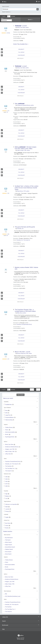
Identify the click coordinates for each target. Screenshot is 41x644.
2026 (7, 477)
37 (8, 111)
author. (23, 27)
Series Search (8, 554)
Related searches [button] (8, 531)
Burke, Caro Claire (9, 445)
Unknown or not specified (11, 504)
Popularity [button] (6, 491)
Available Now (9, 405)
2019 (7, 484)
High (6, 494)
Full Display (13, 52)
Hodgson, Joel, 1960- (10, 449)
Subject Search (9, 545)
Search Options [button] (7, 12)
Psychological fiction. (10, 437)
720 (7, 112)
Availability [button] (6, 402)
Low (6, 498)
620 (7, 236)
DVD (6, 413)
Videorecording (9, 420)
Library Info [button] (20, 617)
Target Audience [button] (7, 501)
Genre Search (8, 552)
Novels (7, 528)
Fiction (7, 526)
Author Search (8, 542)
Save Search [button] (20, 395)
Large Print (8, 415)
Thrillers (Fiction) (9, 427)
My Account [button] (20, 625)
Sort (2, 19)
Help (3, 629)
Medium (7, 496)
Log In (39, 2)
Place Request (13, 55)
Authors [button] (6, 442)
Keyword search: (6, 6)
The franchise (8, 466)
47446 (8, 33)
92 (8, 193)
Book (7, 410)
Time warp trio (9, 471)
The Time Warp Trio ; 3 (10, 469)
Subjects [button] (6, 425)
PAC (6, 594)
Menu (4, 2)
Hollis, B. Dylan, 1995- (10, 451)
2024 (7, 479)
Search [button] (20, 621)
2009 (7, 486)
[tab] (30, 20)
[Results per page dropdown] (9, 16)
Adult (7, 507)
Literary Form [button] (7, 520)
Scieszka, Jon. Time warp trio (12, 464)
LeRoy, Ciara (8, 454)
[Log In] (36, 2)
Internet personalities (10, 432)
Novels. (7, 435)
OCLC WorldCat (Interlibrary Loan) (13, 596)
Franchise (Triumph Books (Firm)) (13, 462)
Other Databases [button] (7, 591)
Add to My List (20, 58)
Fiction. (7, 430)
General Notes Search (10, 547)
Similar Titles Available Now (21, 44)
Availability (13, 49)
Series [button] (5, 459)
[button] (30, 20)
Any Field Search (9, 538)
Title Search (8, 540)
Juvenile (7, 509)
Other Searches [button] (7, 535)
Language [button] (6, 514)
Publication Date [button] (7, 474)
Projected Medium (10, 417)
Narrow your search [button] (8, 398)
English (7, 517)
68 (8, 234)
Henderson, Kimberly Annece (12, 447)
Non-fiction (8, 523)
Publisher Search (9, 549)
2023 (7, 481)
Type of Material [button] (7, 408)
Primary (7, 511)
